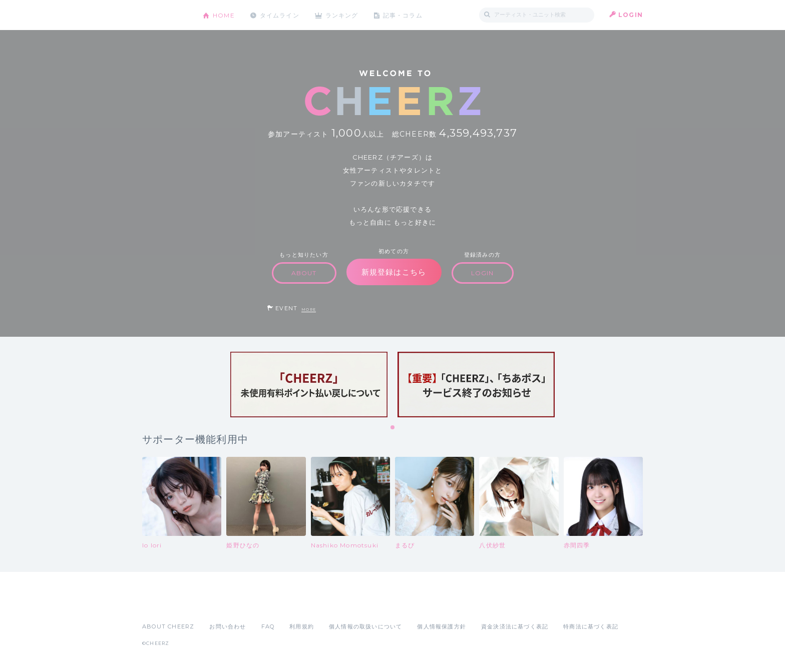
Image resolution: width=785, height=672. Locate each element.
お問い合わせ (228, 626)
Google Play (218, 604)
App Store (165, 604)
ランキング (343, 15)
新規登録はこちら (394, 272)
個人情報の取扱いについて (365, 626)
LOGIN (631, 15)
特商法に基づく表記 (591, 626)
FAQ (268, 626)
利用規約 (302, 626)
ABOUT (304, 273)
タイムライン (280, 15)
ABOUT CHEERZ (168, 626)
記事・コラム (404, 15)
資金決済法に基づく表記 (515, 626)
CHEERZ (165, 15)
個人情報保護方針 (442, 626)
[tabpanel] (309, 385)
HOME (224, 15)
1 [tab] (393, 428)
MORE (309, 309)
